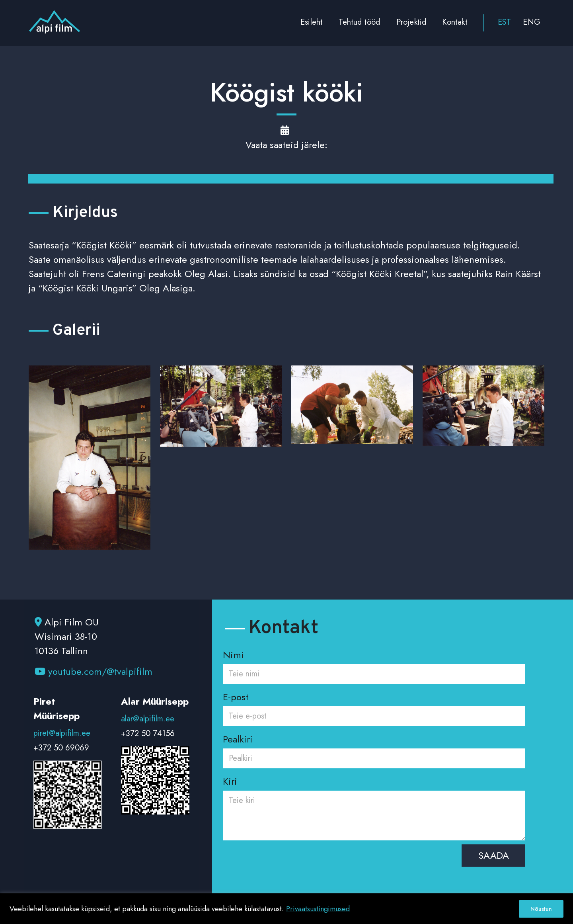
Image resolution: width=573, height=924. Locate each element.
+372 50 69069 (61, 748)
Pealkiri (374, 748)
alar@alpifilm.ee (148, 719)
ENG (532, 22)
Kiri (374, 809)
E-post (374, 706)
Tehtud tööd (359, 22)
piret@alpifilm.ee (62, 733)
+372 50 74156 (148, 734)
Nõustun (541, 909)
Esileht (312, 22)
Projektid (411, 22)
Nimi (374, 664)
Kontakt (455, 22)
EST (505, 22)
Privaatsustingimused (318, 909)
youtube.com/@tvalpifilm (94, 671)
